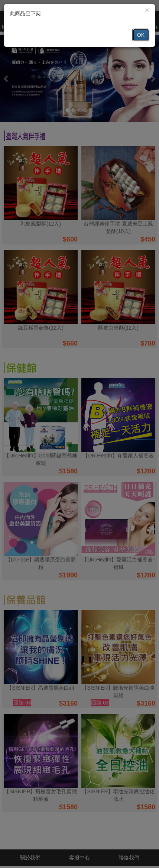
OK (141, 35)
